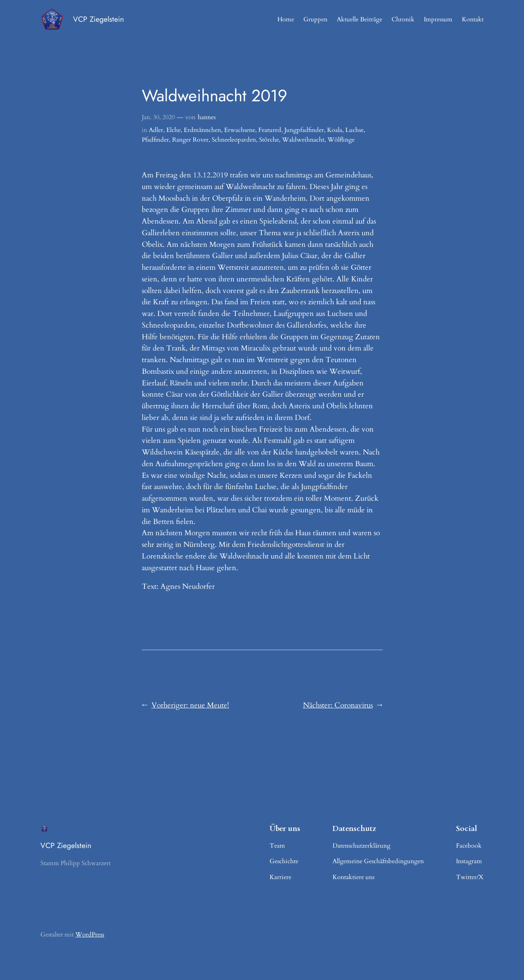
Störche (269, 140)
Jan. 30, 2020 (158, 117)
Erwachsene (240, 130)
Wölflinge (341, 140)
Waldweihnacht (303, 140)
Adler (156, 130)
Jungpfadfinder (304, 130)
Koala (335, 130)
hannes (207, 117)
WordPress (90, 935)
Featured (270, 130)
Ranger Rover (190, 140)
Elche (173, 130)
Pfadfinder (155, 140)
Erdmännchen (202, 130)
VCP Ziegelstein (98, 19)
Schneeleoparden (234, 140)
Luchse (354, 130)
